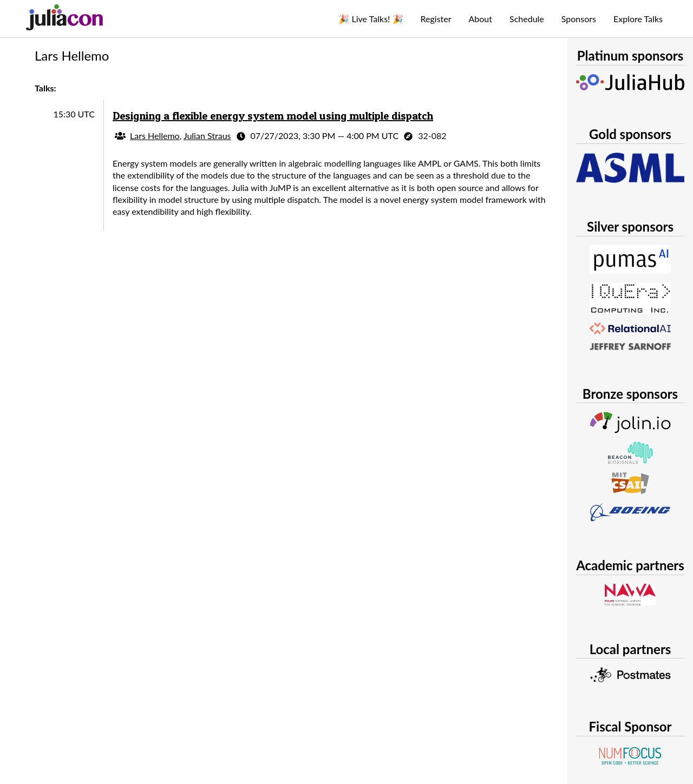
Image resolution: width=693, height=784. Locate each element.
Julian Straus (207, 136)
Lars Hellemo (155, 136)
